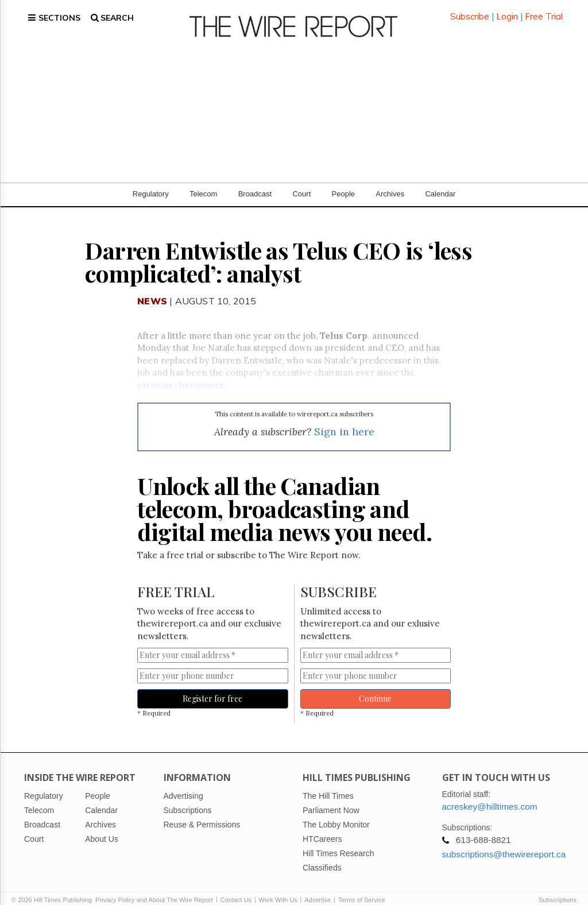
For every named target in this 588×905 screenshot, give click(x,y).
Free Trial (544, 11)
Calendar (440, 183)
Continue (375, 688)
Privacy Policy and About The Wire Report (154, 889)
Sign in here (344, 421)
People (343, 183)
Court (301, 183)
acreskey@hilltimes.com (490, 796)
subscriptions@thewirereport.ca (504, 843)
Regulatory (151, 183)
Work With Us (278, 889)
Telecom (203, 183)
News (152, 291)
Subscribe (470, 11)
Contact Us (236, 889)
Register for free (212, 688)
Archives (390, 183)
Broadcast (255, 183)
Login (507, 11)
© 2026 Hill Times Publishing (53, 889)
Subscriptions (558, 889)
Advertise (318, 889)
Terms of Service (362, 889)
